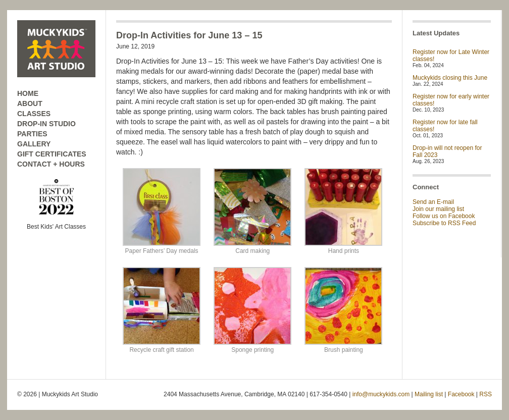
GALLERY (34, 144)
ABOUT (30, 103)
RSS (486, 394)
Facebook (461, 394)
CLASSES (34, 114)
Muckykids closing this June (450, 78)
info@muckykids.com (381, 394)
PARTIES (32, 134)
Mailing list (429, 394)
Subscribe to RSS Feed (444, 223)
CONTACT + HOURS (51, 164)
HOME (28, 93)
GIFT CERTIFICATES (52, 154)
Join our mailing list (438, 209)
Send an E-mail (433, 202)
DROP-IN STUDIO (46, 124)
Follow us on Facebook (444, 216)
